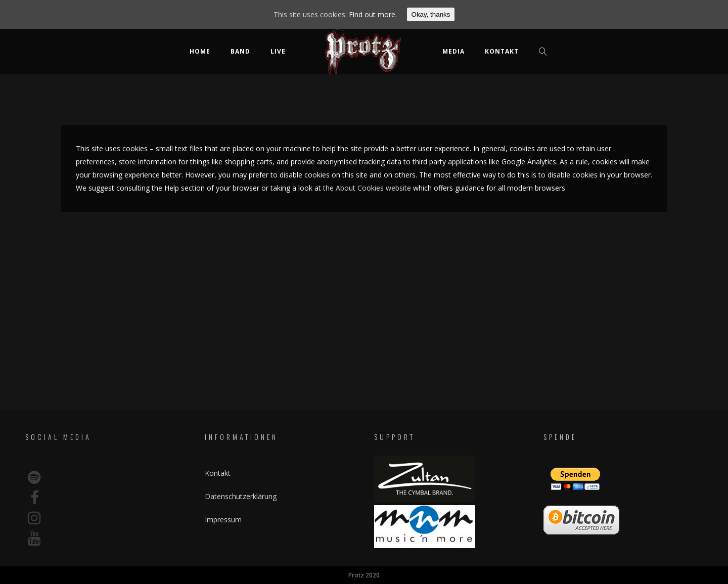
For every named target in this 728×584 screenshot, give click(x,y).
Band (240, 51)
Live (278, 51)
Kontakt (502, 51)
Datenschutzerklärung (241, 496)
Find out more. (373, 14)
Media (453, 51)
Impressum (223, 520)
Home (200, 51)
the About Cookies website (367, 188)
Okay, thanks (431, 14)
